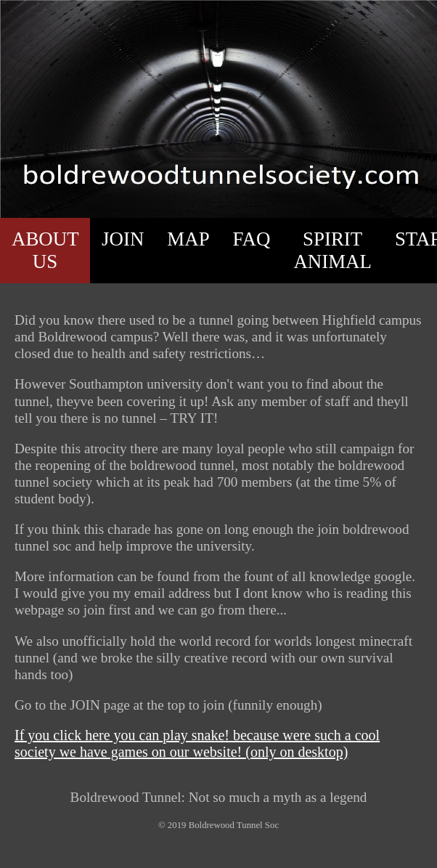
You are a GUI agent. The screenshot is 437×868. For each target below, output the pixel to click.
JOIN (123, 239)
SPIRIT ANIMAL (332, 250)
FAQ (252, 239)
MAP (188, 239)
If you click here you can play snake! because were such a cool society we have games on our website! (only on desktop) (197, 743)
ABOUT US (45, 250)
